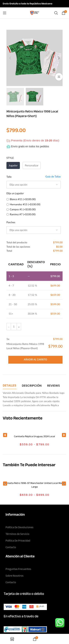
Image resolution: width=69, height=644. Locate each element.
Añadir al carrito (35, 359)
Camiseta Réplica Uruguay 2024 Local (34, 436)
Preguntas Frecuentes (18, 569)
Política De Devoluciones (20, 527)
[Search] (56, 13)
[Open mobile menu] (5, 13)
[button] (5, 435)
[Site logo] (35, 13)
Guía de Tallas (53, 176)
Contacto (11, 547)
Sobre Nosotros (14, 576)
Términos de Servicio (17, 534)
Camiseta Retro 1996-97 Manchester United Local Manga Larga (34, 485)
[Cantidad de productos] (14, 327)
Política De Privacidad (18, 541)
